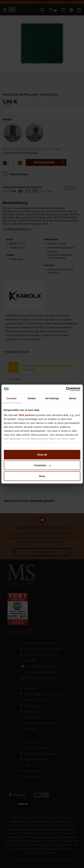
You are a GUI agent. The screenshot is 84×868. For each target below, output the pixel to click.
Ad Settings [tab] (52, 398)
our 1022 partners (24, 415)
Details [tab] (32, 398)
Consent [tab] (12, 398)
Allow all (42, 454)
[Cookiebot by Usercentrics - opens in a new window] (66, 389)
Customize (42, 465)
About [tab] (72, 398)
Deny (42, 476)
